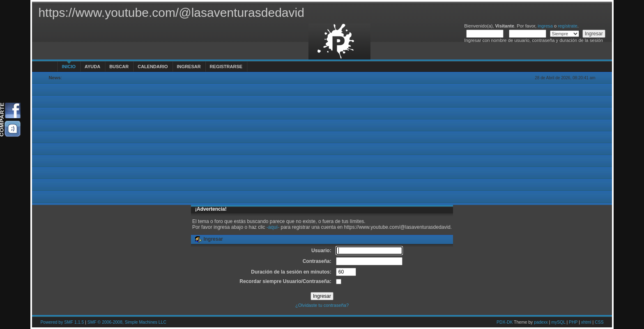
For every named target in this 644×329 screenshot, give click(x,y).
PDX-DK (505, 322)
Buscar (119, 67)
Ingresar (189, 67)
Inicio (69, 67)
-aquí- (273, 227)
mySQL (558, 322)
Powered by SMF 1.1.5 (62, 322)
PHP (573, 322)
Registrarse (226, 67)
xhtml (586, 322)
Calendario (153, 67)
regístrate (567, 26)
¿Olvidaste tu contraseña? (322, 305)
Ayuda (92, 67)
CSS (599, 322)
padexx (541, 322)
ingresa (545, 26)
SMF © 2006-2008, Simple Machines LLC (127, 322)
